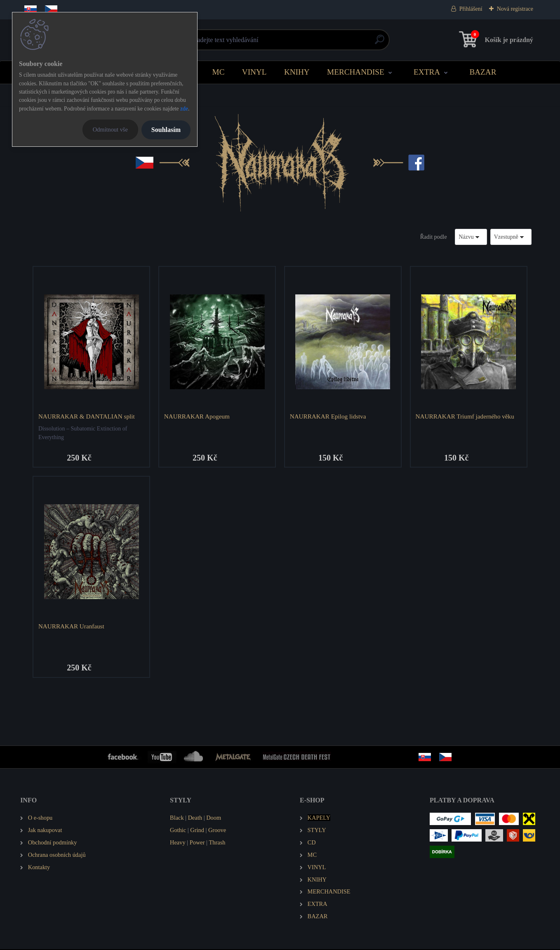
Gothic (178, 831)
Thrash (217, 843)
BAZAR (483, 72)
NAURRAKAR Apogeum (197, 416)
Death (195, 818)
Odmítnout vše (110, 129)
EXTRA (427, 72)
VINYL (254, 72)
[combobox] (471, 237)
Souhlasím (166, 130)
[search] (380, 43)
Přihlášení (471, 9)
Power (197, 843)
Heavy (178, 843)
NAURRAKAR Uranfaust (72, 627)
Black (177, 818)
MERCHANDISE (356, 72)
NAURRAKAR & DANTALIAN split (87, 416)
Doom (214, 818)
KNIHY (297, 72)
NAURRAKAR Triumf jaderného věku (465, 416)
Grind (197, 831)
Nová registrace (515, 9)
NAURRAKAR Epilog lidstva (328, 416)
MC (219, 72)
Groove (217, 831)
